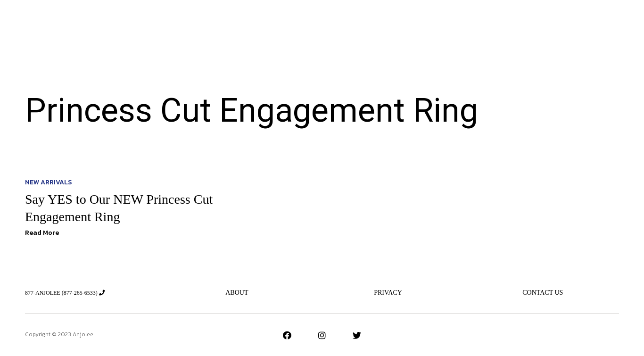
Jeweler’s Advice (273, 24)
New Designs (402, 24)
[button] (566, 24)
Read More (42, 233)
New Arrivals (207, 24)
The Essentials (342, 24)
